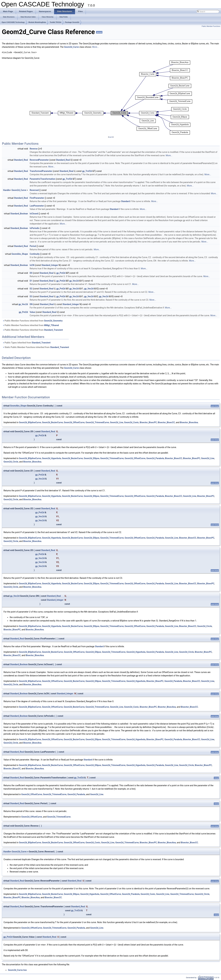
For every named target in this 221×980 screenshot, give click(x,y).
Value (32, 312)
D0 (31, 273)
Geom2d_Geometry (53, 321)
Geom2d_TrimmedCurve (97, 422)
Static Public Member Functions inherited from (36, 347)
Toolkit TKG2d (55, 22)
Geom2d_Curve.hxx (17, 970)
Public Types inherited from (27, 343)
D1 (31, 281)
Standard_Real (21, 160)
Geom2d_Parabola (155, 458)
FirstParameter (37, 198)
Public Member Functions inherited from (33, 321)
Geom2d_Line (117, 422)
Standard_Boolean (19, 214)
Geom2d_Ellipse (92, 458)
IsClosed (34, 214)
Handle (6, 190)
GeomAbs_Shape (20, 254)
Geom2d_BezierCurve (52, 422)
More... (96, 47)
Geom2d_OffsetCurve (74, 422)
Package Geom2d (72, 22)
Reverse (34, 149)
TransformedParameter (41, 171)
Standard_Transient (53, 330)
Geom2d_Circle (11, 462)
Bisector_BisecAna (189, 422)
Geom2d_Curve (71, 47)
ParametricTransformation (42, 179)
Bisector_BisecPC (148, 422)
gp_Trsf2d (87, 171)
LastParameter (37, 206)
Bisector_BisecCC (166, 422)
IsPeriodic (34, 228)
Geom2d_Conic (131, 422)
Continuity (35, 254)
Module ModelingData (37, 22)
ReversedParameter (39, 160)
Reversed (34, 190)
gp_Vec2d (74, 281)
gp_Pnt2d (61, 273)
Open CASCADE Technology (13, 22)
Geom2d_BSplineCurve (30, 422)
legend (111, 137)
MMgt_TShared (51, 325)
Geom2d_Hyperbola (52, 458)
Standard (125, 201)
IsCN (32, 265)
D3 (31, 296)
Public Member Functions (211, 26)
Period (33, 246)
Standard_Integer (50, 265)
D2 (31, 289)
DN (31, 304)
